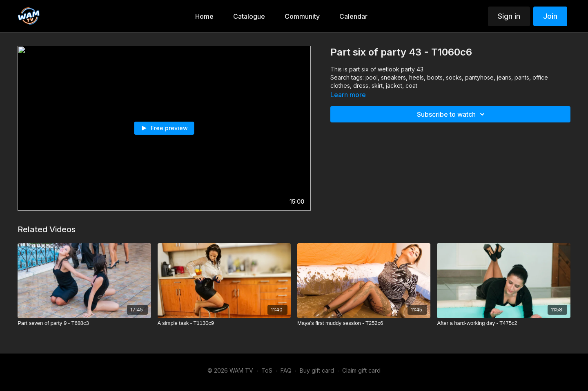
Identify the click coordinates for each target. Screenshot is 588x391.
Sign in (509, 16)
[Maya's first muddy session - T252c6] (364, 323)
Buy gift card (317, 370)
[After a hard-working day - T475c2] (503, 323)
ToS (267, 370)
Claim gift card (361, 370)
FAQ (286, 370)
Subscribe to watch (452, 114)
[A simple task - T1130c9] (224, 323)
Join (550, 16)
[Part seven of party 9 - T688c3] (84, 323)
